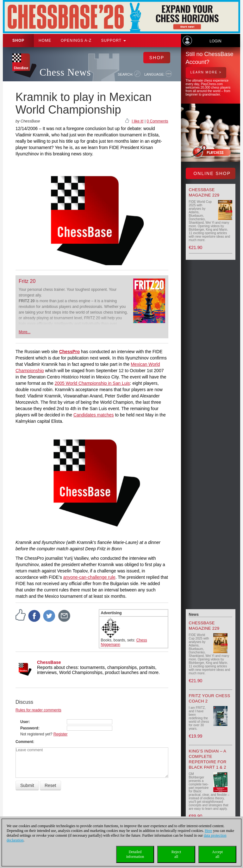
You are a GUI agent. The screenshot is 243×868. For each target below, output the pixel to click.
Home (45, 41)
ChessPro (69, 352)
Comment (24, 742)
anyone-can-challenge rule (89, 577)
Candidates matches (94, 415)
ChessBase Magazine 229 (204, 192)
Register (61, 734)
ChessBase (49, 662)
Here (208, 831)
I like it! (137, 121)
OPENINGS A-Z (76, 41)
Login (215, 41)
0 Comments (157, 121)
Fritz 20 (27, 281)
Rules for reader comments (38, 710)
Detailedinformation (135, 854)
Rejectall (176, 854)
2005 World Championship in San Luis (92, 383)
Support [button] (113, 41)
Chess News (65, 72)
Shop (18, 41)
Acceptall (217, 854)
